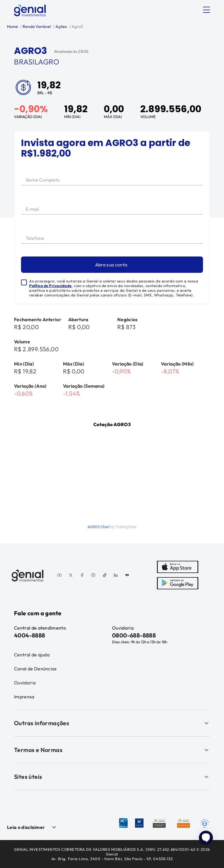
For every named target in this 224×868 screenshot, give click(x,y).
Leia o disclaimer (26, 827)
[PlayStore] (178, 584)
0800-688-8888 (134, 635)
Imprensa (24, 697)
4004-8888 (30, 635)
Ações (61, 27)
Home (13, 27)
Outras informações (112, 723)
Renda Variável (36, 27)
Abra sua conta (111, 265)
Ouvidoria (25, 683)
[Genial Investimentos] (30, 10)
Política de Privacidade (50, 286)
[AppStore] (178, 567)
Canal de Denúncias (35, 669)
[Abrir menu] (206, 10)
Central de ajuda (32, 655)
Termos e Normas (112, 750)
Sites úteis (112, 777)
